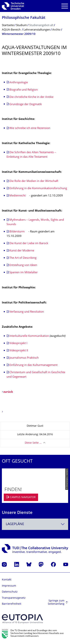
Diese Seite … (33, 443)
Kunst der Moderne (22, 251)
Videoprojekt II (19, 351)
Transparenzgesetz (14, 598)
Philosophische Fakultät (24, 18)
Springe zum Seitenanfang (56, 603)
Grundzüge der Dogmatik (26, 104)
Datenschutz (10, 592)
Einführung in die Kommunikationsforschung (38, 189)
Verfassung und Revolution (27, 312)
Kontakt (7, 580)
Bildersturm (17, 232)
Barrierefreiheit (12, 604)
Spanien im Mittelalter (24, 273)
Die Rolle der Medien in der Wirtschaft (34, 181)
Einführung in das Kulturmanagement (33, 365)
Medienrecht (18, 196)
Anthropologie (19, 83)
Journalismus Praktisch (24, 358)
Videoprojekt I (18, 343)
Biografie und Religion (24, 90)
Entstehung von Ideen (23, 265)
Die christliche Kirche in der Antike (31, 97)
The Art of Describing (23, 258)
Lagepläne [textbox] (15, 524)
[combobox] (35, 524)
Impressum (9, 586)
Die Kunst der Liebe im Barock (29, 244)
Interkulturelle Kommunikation (29, 336)
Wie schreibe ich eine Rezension (30, 128)
